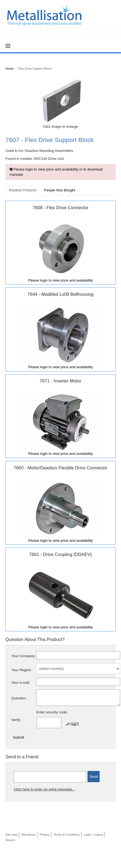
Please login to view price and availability (61, 280)
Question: (19, 698)
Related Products (23, 190)
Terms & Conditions (67, 835)
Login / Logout (94, 835)
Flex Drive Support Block (35, 69)
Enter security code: (52, 712)
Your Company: (23, 656)
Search (10, 840)
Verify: (16, 720)
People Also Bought (60, 190)
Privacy (44, 835)
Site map (12, 835)
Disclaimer (29, 835)
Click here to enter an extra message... (44, 789)
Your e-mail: (21, 683)
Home (9, 69)
